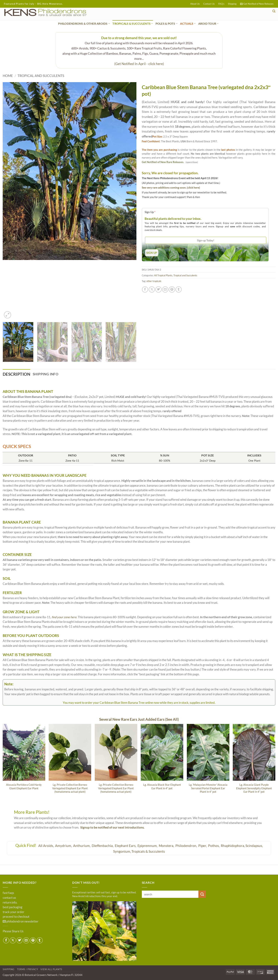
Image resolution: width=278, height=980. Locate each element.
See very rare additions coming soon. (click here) (171, 187)
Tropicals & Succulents (148, 852)
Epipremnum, (148, 846)
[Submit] (202, 895)
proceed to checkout (16, 917)
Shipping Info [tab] (48, 374)
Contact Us (209, 4)
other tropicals (154, 281)
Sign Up (150, 212)
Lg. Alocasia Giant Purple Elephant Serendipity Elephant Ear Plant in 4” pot (254, 788)
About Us (195, 4)
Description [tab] (17, 374)
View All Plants (51, 970)
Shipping (232, 4)
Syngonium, (122, 852)
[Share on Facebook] (145, 289)
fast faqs (8, 893)
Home (8, 76)
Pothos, (214, 846)
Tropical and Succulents (41, 76)
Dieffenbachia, (103, 846)
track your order (13, 912)
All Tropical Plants (163, 275)
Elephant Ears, (126, 846)
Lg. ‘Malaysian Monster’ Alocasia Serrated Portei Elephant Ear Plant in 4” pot (208, 788)
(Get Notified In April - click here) (139, 64)
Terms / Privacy (28, 970)
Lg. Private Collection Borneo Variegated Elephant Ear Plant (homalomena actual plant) (70, 788)
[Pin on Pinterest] (172, 289)
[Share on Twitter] (158, 289)
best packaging (13, 907)
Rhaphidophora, (233, 846)
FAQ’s (221, 4)
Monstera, (167, 846)
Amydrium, (64, 846)
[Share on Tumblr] (179, 289)
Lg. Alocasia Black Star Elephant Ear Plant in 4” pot (162, 787)
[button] (257, 4)
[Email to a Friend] (165, 289)
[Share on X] (152, 289)
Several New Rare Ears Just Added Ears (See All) (139, 719)
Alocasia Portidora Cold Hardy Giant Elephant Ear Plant (24, 787)
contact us (9, 898)
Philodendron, (187, 846)
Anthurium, (82, 846)
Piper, (203, 846)
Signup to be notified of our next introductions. (112, 828)
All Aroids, (46, 846)
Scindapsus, (254, 846)
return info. (10, 903)
